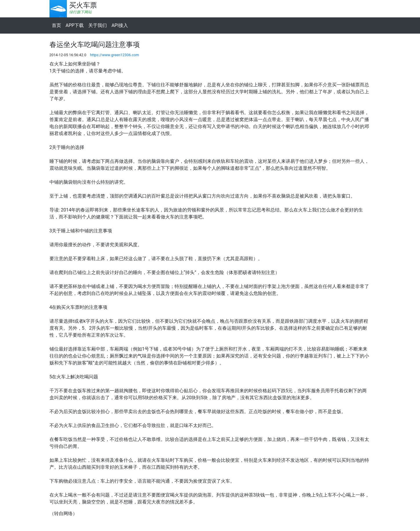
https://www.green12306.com (115, 55)
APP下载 (75, 25)
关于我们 (98, 25)
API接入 (120, 25)
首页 (56, 25)
